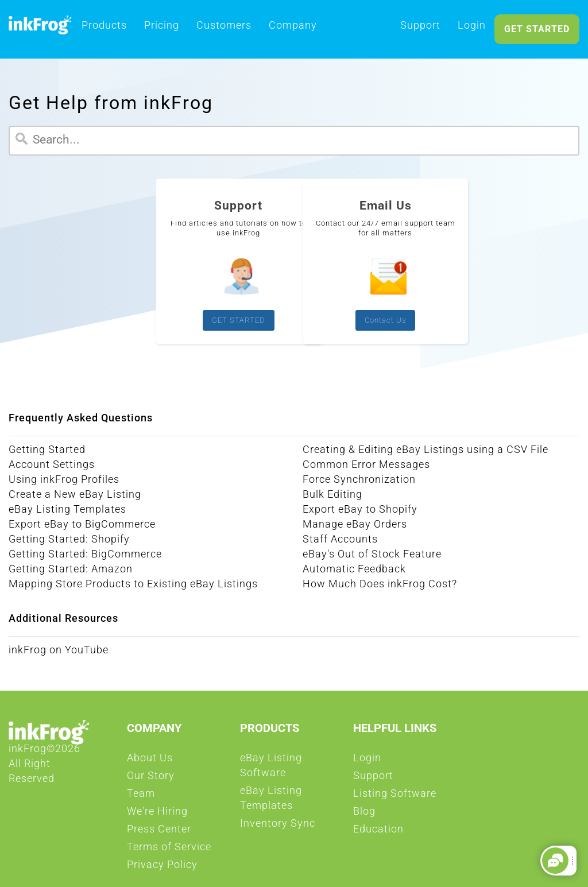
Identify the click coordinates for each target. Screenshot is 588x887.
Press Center (159, 832)
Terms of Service (169, 850)
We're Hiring (157, 815)
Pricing (162, 29)
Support (420, 29)
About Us (150, 761)
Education (378, 832)
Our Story (151, 779)
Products (104, 29)
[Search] (294, 141)
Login (472, 29)
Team (141, 797)
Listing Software (395, 797)
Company (293, 29)
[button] (555, 861)
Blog (364, 815)
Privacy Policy (162, 868)
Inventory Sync (278, 827)
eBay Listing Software (291, 769)
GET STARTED (537, 29)
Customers (224, 29)
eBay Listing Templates (291, 801)
